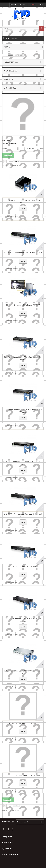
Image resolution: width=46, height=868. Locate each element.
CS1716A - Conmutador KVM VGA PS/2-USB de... (23, 254)
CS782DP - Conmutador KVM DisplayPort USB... (23, 202)
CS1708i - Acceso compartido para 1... (23, 723)
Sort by (4, 149)
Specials (8, 79)
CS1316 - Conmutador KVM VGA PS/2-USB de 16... (23, 463)
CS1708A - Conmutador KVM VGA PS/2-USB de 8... (23, 515)
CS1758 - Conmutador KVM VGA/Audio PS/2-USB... (23, 411)
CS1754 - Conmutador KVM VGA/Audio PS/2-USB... (23, 358)
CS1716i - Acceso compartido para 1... (23, 567)
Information (11, 62)
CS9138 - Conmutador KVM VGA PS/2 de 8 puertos (23, 620)
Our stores (10, 88)
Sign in (41, 4)
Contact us (13, 4)
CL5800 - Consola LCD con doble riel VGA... (23, 775)
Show (29, 149)
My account (7, 848)
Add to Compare (13, 216)
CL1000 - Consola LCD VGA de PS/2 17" (23, 305)
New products (12, 71)
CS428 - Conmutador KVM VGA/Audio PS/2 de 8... (23, 672)
